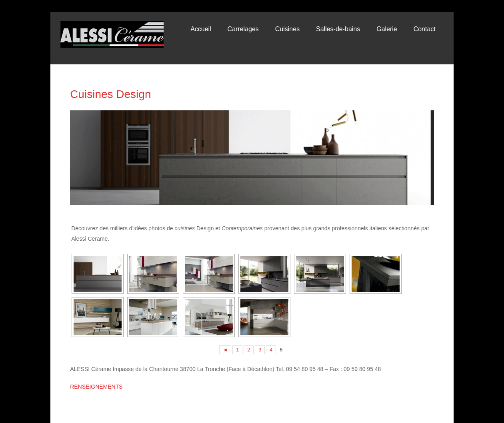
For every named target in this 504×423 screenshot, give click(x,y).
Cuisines (287, 29)
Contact (425, 29)
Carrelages (243, 29)
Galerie (387, 29)
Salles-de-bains (338, 29)
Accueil (201, 29)
